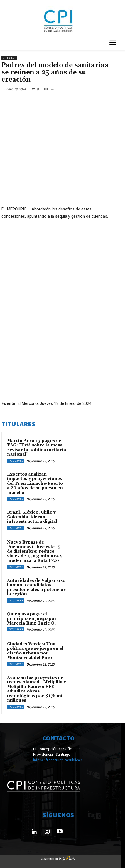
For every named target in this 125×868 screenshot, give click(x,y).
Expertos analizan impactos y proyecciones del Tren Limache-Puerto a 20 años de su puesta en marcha (35, 484)
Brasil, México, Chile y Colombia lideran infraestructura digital (32, 517)
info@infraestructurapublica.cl (58, 760)
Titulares (16, 461)
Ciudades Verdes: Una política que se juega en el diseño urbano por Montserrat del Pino (35, 651)
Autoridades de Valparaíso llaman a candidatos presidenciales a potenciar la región (36, 587)
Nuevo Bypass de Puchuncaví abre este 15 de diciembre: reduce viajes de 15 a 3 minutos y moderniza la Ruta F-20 (35, 551)
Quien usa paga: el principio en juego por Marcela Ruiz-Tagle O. (32, 619)
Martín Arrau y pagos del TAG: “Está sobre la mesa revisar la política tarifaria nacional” (36, 448)
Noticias (9, 58)
